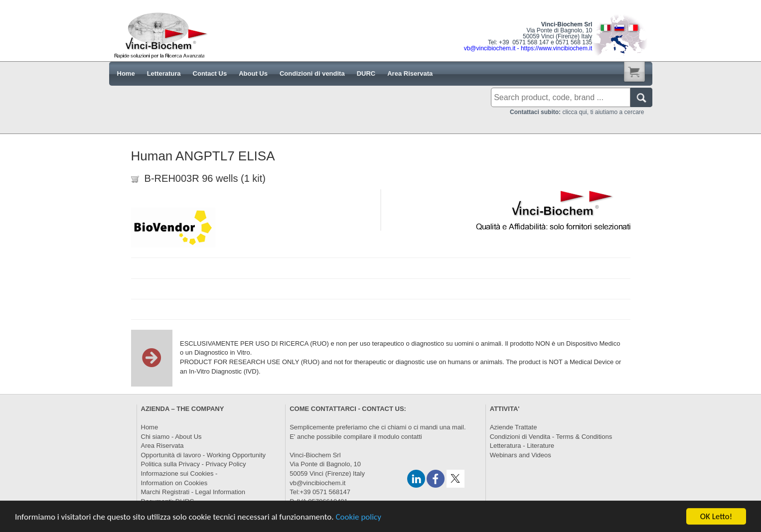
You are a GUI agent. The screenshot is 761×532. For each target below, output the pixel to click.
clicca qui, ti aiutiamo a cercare (577, 112)
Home (150, 427)
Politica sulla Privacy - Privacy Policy (194, 464)
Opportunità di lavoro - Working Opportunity (204, 455)
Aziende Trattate (514, 427)
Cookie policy (358, 522)
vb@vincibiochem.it (317, 483)
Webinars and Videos (521, 455)
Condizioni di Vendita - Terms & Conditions (551, 437)
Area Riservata (162, 446)
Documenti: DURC (168, 501)
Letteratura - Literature (522, 446)
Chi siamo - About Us (171, 437)
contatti (412, 437)
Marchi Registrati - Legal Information (193, 492)
